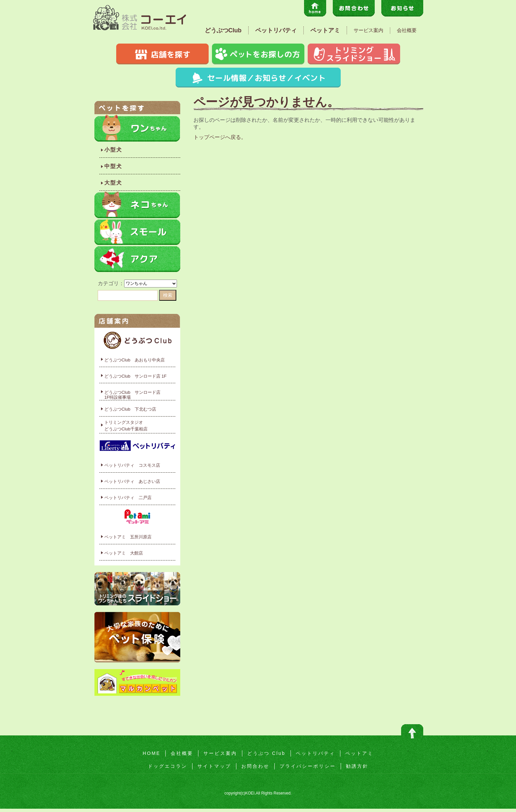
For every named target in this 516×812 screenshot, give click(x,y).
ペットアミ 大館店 (124, 553)
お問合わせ (255, 766)
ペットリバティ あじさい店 (132, 481)
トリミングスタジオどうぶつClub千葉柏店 (126, 426)
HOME (152, 753)
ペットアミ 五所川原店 (128, 537)
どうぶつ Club (266, 753)
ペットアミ (325, 30)
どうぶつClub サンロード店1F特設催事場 (132, 395)
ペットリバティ (276, 30)
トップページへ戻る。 (220, 137)
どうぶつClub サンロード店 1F (136, 376)
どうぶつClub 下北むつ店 (130, 409)
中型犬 (113, 166)
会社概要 (407, 30)
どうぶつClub (223, 30)
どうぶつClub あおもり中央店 (135, 360)
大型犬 (113, 183)
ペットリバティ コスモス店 (132, 465)
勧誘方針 (357, 766)
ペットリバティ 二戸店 (128, 498)
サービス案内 (368, 30)
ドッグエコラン (168, 766)
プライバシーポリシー (308, 766)
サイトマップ (214, 766)
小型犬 (113, 150)
